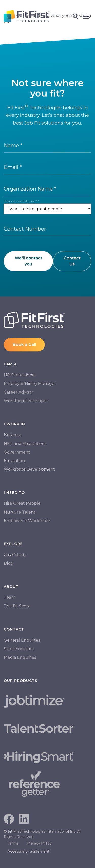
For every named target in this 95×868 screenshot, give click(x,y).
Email (13, 167)
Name (13, 145)
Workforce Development (29, 469)
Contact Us (72, 261)
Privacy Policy (39, 843)
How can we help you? (21, 201)
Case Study (15, 555)
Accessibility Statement (29, 851)
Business (13, 435)
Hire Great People (22, 503)
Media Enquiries (20, 657)
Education (14, 461)
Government (17, 452)
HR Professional (20, 375)
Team (9, 597)
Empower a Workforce (27, 521)
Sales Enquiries (19, 649)
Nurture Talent (20, 512)
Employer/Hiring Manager (30, 384)
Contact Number (25, 229)
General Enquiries (22, 640)
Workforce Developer (26, 401)
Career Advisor (18, 392)
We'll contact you (29, 261)
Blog (9, 563)
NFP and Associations (25, 444)
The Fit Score (17, 606)
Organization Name (30, 189)
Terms (13, 843)
